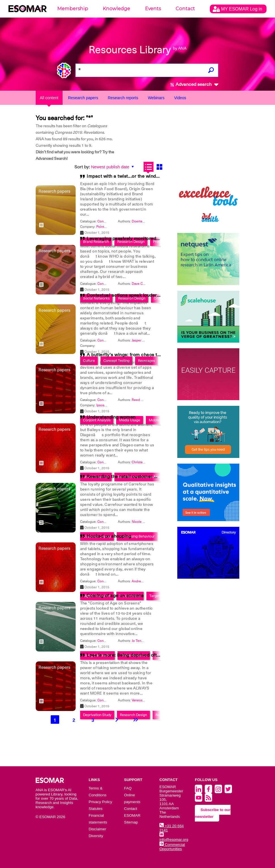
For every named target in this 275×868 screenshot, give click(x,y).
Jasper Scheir (142, 340)
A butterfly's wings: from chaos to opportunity (136, 355)
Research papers (83, 98)
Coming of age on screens (115, 596)
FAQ (128, 788)
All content (49, 98)
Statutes (96, 809)
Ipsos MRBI (105, 405)
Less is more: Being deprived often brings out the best (145, 655)
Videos (180, 98)
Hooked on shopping (109, 536)
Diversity (96, 836)
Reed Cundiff (142, 400)
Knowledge (116, 9)
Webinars (156, 98)
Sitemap (131, 822)
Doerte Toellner (144, 221)
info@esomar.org (174, 837)
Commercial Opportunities (172, 847)
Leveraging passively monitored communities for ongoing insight (157, 239)
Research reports (123, 98)
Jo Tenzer (139, 641)
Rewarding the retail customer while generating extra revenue (154, 477)
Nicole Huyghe (143, 522)
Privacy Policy (100, 802)
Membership (73, 9)
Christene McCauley (147, 462)
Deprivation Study (97, 715)
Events (153, 9)
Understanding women (111, 417)
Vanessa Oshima (144, 700)
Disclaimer (97, 829)
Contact (185, 9)
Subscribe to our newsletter (213, 813)
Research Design (133, 715)
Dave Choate (142, 284)
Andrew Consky (144, 581)
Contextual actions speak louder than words (134, 295)
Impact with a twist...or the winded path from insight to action (153, 176)
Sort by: (82, 167)
